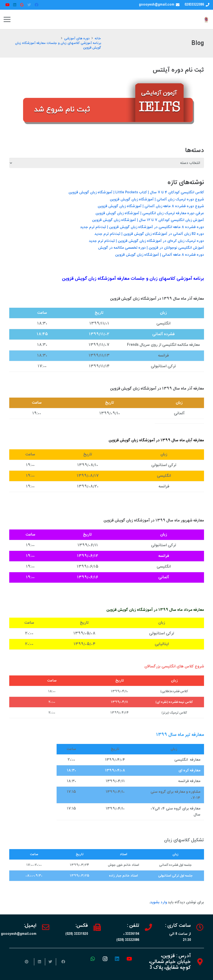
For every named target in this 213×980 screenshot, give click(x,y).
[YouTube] (7, 5)
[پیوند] (206, 20)
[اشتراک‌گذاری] (61, 962)
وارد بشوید (158, 902)
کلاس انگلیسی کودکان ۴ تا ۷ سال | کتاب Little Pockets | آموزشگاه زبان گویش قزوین (136, 192)
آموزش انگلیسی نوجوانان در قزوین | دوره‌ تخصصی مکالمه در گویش (151, 248)
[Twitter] (29, 5)
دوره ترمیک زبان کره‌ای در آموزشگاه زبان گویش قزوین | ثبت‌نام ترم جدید (146, 241)
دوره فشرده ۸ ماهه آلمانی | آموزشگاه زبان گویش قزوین (160, 255)
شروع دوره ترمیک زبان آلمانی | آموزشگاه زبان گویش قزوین (157, 200)
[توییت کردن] (50, 962)
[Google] (22, 5)
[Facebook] (36, 5)
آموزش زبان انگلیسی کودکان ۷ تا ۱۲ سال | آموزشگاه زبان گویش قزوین (148, 220)
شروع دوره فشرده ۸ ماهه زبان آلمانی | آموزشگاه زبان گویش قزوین (151, 206)
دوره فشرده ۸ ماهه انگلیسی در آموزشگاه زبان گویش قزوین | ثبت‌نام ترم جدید (142, 227)
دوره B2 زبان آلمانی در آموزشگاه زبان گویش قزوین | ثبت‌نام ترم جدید (149, 234)
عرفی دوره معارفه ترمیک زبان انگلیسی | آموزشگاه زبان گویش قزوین (150, 213)
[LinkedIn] (15, 5)
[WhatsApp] (93, 959)
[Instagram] (105, 959)
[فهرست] (7, 19)
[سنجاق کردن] (29, 962)
